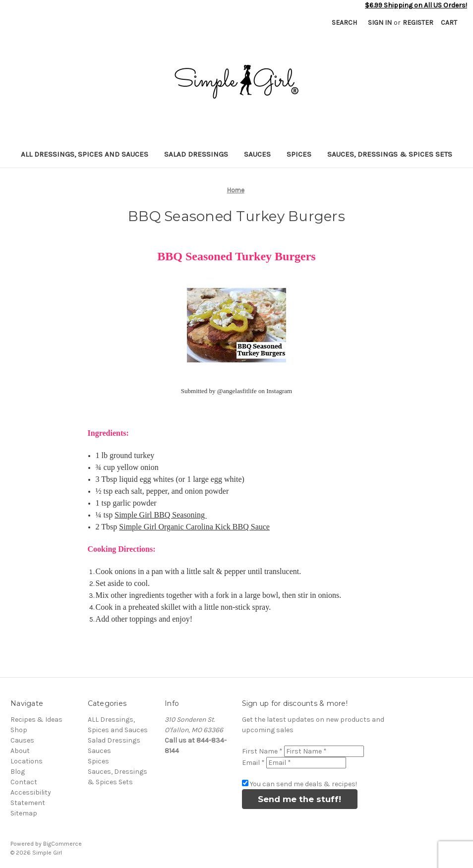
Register (418, 23)
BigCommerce (62, 844)
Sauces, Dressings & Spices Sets (390, 154)
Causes (22, 740)
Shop (19, 730)
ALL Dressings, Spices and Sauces (85, 154)
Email (253, 763)
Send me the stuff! (299, 799)
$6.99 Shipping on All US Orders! (416, 5)
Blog (18, 772)
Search (344, 23)
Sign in (380, 23)
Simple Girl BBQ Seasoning (161, 515)
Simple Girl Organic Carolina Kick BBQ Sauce (194, 527)
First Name (262, 751)
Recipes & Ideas (36, 720)
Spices (299, 154)
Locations (27, 761)
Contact (24, 782)
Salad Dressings (196, 154)
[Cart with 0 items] (449, 23)
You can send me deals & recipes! (303, 784)
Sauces (257, 154)
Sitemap (24, 813)
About (20, 751)
